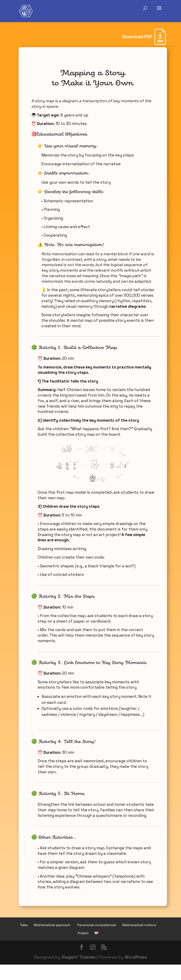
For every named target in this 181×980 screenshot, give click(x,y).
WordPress (136, 957)
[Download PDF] (144, 37)
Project (83, 933)
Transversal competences (96, 925)
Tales (24, 925)
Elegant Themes (78, 957)
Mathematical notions (139, 925)
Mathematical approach (52, 925)
